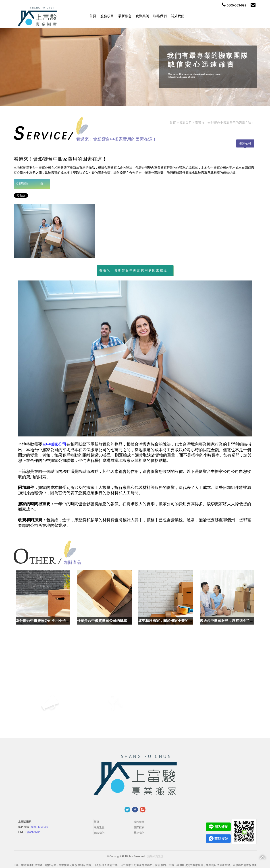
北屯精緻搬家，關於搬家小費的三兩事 (169, 621)
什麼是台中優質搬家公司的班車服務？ (107, 621)
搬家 (219, 471)
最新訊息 (125, 16)
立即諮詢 (30, 184)
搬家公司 (245, 143)
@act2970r (33, 832)
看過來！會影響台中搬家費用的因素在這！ (135, 270)
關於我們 (178, 16)
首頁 (93, 16)
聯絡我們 (160, 16)
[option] (54, 231)
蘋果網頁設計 (155, 856)
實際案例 (142, 16)
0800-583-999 (234, 5)
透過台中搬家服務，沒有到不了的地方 (230, 621)
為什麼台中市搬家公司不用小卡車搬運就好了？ (53, 621)
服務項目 (107, 16)
